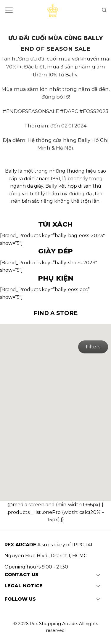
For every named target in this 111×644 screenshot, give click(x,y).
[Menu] (9, 10)
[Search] (104, 10)
